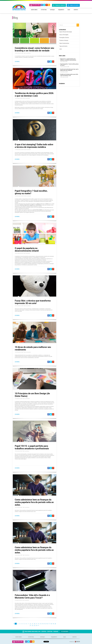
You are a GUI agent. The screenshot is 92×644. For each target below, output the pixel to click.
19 (53, 624)
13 (41, 624)
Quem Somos (34, 10)
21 (30, 625)
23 (35, 625)
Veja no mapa (65, 631)
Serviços (52, 10)
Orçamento (61, 10)
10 (34, 624)
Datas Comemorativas (64, 43)
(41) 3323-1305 (36, 5)
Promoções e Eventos (64, 38)
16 (47, 624)
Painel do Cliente (74, 5)
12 (39, 624)
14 (43, 624)
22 (33, 625)
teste (61, 49)
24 (37, 625)
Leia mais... (18, 62)
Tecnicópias (19, 7)
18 (51, 624)
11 (37, 624)
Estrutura (44, 10)
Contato (76, 10)
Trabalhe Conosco (60, 5)
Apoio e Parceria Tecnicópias (66, 32)
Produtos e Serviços (64, 40)
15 (45, 624)
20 (55, 624)
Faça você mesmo (63, 46)
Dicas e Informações (64, 35)
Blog (69, 10)
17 (49, 624)
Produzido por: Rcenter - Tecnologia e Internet (75, 642)
